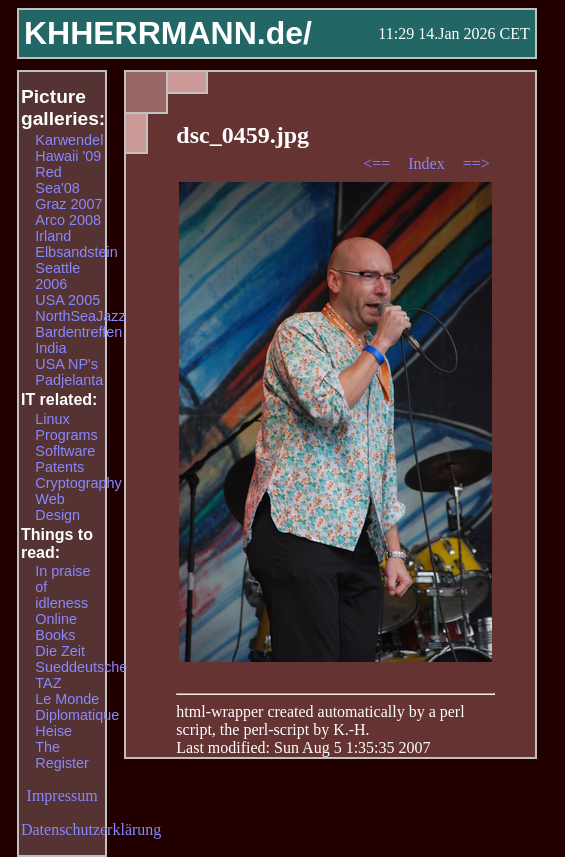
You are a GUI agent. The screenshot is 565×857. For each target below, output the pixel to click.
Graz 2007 (68, 204)
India (50, 348)
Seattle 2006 (57, 276)
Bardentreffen (78, 332)
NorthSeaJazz (80, 316)
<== (378, 163)
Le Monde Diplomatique (77, 707)
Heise (53, 731)
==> (476, 163)
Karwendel (69, 140)
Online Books (56, 627)
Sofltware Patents (65, 459)
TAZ (48, 683)
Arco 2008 (68, 220)
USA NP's (66, 364)
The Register (62, 755)
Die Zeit (60, 651)
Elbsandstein (76, 252)
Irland (53, 236)
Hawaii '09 (68, 156)
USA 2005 (67, 300)
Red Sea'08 (57, 180)
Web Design (57, 507)
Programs (66, 435)
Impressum (62, 795)
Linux (52, 419)
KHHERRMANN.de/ (168, 33)
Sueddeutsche (81, 667)
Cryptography (78, 483)
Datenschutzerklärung (91, 829)
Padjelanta (69, 380)
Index (428, 163)
